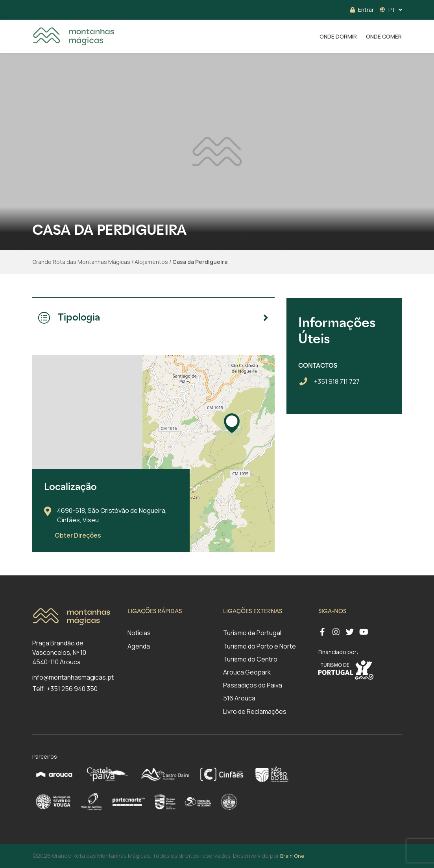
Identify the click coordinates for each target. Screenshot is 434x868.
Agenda (139, 646)
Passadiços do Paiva (253, 685)
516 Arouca (239, 698)
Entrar (362, 10)
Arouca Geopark (247, 672)
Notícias (139, 633)
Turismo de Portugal (252, 633)
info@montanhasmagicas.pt (73, 677)
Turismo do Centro (250, 659)
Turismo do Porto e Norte (259, 646)
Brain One (292, 856)
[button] (232, 423)
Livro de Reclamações (255, 711)
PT (388, 10)
